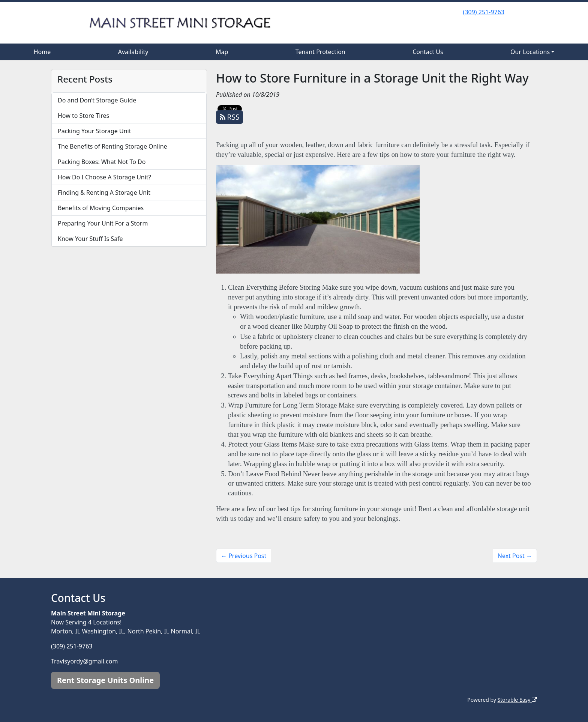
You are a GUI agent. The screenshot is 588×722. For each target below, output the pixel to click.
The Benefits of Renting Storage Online (112, 146)
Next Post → (515, 556)
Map (222, 52)
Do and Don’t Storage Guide (97, 100)
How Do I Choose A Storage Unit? (104, 177)
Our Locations (530, 52)
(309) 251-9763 (484, 12)
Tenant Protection (320, 52)
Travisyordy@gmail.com (84, 661)
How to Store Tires (83, 116)
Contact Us (428, 52)
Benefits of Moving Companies (101, 208)
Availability (133, 52)
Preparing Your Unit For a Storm (103, 223)
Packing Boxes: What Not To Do (102, 162)
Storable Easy (517, 700)
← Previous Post (244, 556)
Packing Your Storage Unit (94, 131)
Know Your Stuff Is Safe (90, 239)
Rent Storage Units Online (105, 680)
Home (42, 52)
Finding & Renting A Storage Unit (104, 193)
